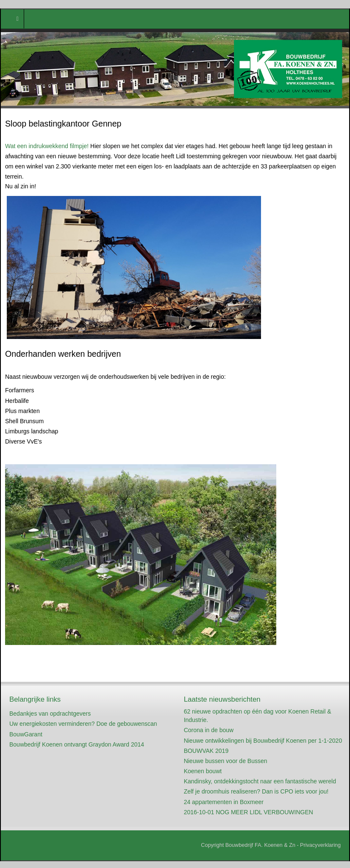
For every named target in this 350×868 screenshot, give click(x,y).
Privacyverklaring (320, 845)
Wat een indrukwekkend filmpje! (47, 146)
